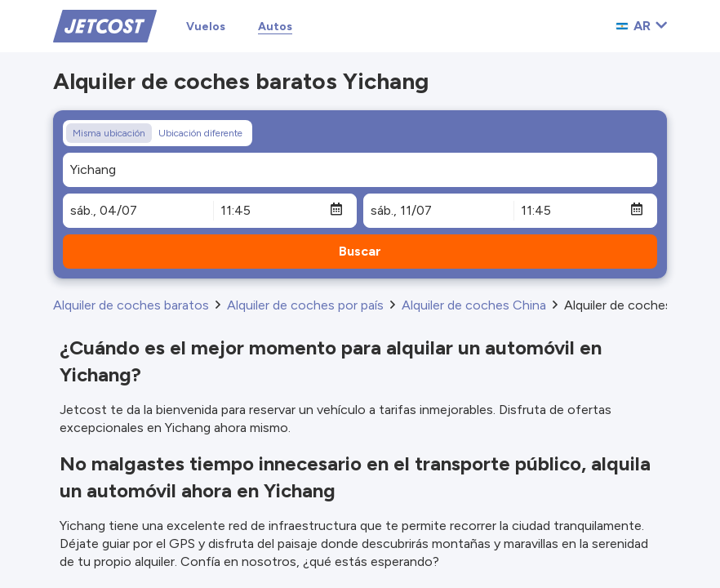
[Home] (105, 25)
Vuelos (206, 27)
